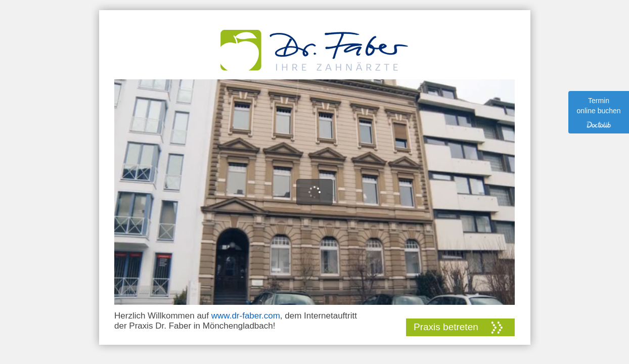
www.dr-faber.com (246, 316)
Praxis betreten (446, 327)
